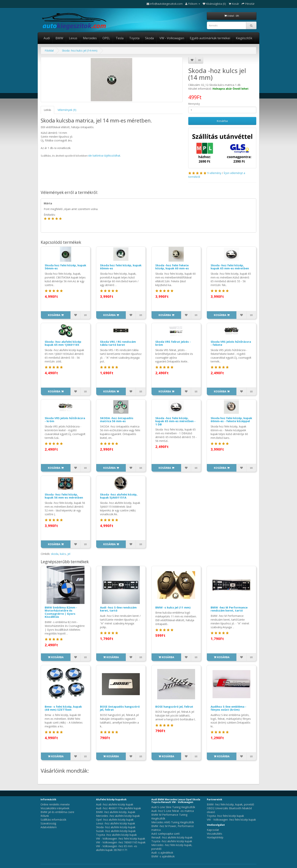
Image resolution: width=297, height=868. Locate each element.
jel (69, 554)
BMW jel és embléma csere (57, 812)
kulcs (63, 554)
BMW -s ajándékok (163, 856)
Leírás (47, 110)
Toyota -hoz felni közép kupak (225, 816)
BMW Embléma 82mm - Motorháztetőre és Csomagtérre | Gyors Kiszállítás (61, 612)
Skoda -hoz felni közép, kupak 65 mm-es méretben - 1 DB (175, 421)
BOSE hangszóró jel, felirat (174, 706)
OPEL (106, 38)
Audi (47, 38)
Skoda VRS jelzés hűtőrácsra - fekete (231, 343)
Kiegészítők (244, 38)
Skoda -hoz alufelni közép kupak (116, 827)
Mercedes (90, 38)
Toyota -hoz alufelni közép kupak (116, 835)
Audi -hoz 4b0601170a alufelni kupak (118, 808)
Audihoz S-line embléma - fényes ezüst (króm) (228, 708)
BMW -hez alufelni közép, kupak (116, 812)
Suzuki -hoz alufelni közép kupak (116, 831)
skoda (55, 554)
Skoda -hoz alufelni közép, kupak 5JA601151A (119, 496)
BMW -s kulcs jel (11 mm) (173, 607)
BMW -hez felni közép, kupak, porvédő (230, 804)
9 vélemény (214, 173)
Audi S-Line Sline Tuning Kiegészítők (173, 807)
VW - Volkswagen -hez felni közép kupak (121, 839)
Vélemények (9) (67, 110)
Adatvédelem (49, 827)
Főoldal (49, 51)
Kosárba (222, 121)
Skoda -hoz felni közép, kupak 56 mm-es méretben (64, 496)
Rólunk (45, 816)
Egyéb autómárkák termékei (210, 38)
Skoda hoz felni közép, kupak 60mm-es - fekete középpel (231, 420)
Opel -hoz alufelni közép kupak (115, 820)
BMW (59, 38)
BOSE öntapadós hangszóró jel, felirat (120, 708)
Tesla (120, 38)
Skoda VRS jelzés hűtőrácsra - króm (65, 420)
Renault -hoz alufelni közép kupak (172, 837)
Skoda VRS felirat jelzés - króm (173, 343)
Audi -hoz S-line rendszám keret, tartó (118, 609)
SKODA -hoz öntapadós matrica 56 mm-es (117, 420)
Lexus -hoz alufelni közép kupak (116, 823)
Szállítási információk (53, 820)
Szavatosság (48, 823)
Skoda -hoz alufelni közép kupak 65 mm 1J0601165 (63, 343)
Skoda (149, 38)
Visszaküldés (215, 834)
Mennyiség (194, 104)
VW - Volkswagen (172, 38)
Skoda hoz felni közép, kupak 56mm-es (65, 267)
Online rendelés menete (55, 804)
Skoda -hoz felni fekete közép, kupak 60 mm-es (172, 267)
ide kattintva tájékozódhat (104, 156)
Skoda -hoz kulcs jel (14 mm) (80, 51)
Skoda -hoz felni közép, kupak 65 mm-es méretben (230, 267)
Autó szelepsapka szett (166, 834)
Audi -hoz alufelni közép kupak (115, 804)
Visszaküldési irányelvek (55, 808)
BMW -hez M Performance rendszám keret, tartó (229, 609)
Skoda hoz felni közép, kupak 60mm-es (121, 267)
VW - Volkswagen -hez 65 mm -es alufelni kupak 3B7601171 (117, 848)
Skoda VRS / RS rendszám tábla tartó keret (118, 343)
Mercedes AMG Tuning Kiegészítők (173, 822)
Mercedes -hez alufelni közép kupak (118, 816)
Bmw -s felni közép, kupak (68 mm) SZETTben (63, 708)
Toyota (134, 38)
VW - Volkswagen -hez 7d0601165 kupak (121, 842)
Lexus (73, 38)
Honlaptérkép (215, 837)
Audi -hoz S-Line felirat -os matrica (173, 811)
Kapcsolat (213, 830)
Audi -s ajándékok (162, 853)
